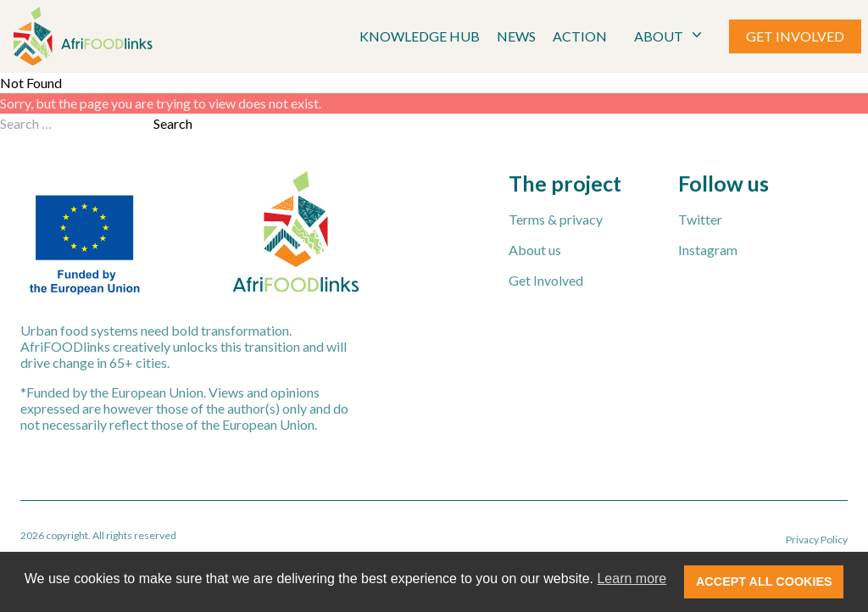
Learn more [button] (632, 579)
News (516, 36)
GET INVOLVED (795, 36)
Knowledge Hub (420, 36)
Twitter (700, 219)
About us (535, 250)
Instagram (708, 250)
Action (580, 36)
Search (173, 123)
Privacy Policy (817, 540)
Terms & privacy (556, 219)
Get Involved (546, 280)
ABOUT (670, 35)
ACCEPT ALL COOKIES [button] (764, 581)
